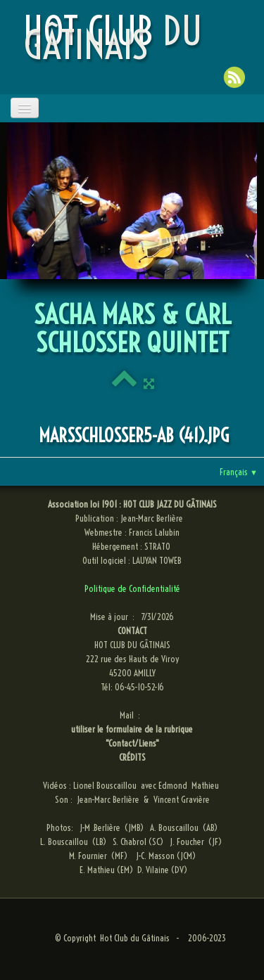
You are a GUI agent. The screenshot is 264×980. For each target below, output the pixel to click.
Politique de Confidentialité (132, 588)
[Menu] (25, 108)
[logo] (135, 38)
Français (239, 472)
